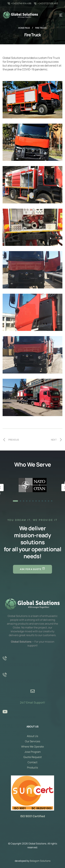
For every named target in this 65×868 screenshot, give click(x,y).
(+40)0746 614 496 (21, 664)
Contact (32, 762)
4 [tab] (27, 501)
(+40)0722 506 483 (21, 681)
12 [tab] (52, 501)
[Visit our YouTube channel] (5, 712)
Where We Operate (32, 747)
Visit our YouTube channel (19, 717)
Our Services (33, 741)
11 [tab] (49, 501)
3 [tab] (24, 501)
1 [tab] (15, 501)
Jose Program (33, 752)
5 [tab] (30, 501)
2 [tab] (20, 501)
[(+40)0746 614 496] (5, 658)
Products (32, 768)
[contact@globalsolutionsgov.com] (33, 691)
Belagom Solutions (40, 861)
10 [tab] (45, 501)
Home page (24, 28)
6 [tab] (33, 501)
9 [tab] (42, 501)
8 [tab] (39, 501)
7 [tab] (36, 501)
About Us (32, 736)
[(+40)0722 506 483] (5, 675)
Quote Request (33, 757)
